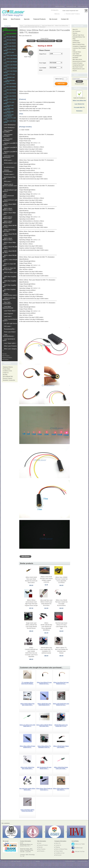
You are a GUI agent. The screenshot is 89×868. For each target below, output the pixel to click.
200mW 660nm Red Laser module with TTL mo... (61, 725)
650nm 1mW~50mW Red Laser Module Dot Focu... (61, 704)
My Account (53, 19)
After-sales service (77, 59)
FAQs (74, 39)
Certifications (76, 41)
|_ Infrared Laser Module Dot (9, 106)
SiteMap (38, 861)
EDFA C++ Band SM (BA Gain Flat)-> (9, 269)
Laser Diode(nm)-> (9, 128)
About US (75, 29)
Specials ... (5, 354)
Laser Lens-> (8, 316)
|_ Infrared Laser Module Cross (9, 112)
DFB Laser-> (8, 181)
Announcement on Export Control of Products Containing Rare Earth (79, 63)
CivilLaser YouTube (78, 852)
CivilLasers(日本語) (71, 6)
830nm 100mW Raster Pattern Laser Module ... (61, 747)
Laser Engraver (8, 314)
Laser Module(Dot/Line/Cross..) (33, 26)
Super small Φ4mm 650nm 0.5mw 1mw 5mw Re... (27, 810)
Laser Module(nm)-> (10, 125)
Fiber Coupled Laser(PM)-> (8, 140)
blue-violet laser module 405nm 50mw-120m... (27, 789)
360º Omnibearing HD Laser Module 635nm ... (44, 768)
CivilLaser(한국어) (82, 6)
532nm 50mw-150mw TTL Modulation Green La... (44, 747)
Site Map (5, 375)
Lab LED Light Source (10, 323)
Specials (27, 19)
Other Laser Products (10, 346)
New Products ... (7, 356)
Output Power (43, 54)
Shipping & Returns (8, 367)
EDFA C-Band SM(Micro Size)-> (8, 209)
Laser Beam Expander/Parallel (8, 307)
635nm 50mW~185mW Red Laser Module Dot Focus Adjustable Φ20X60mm (46, 627)
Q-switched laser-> (10, 167)
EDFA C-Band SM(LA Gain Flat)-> (9, 231)
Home (5, 19)
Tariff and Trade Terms (78, 35)
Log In (62, 14)
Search (76, 75)
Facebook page (77, 848)
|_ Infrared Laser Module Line (9, 109)
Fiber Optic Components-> (7, 303)
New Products (16, 19)
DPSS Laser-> (8, 160)
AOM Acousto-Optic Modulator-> (9, 299)
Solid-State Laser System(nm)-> (8, 157)
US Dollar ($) (54, 10)
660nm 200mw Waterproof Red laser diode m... (61, 789)
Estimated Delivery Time (79, 37)
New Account (84, 14)
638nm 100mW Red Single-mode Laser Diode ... (61, 768)
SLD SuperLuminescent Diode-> (8, 196)
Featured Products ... (8, 358)
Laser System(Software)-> (8, 335)
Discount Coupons (8, 378)
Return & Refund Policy (79, 44)
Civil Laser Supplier (16, 861)
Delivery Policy (76, 43)
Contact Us (6, 373)
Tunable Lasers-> (9, 174)
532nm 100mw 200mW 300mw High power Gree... (44, 725)
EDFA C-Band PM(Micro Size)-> (8, 239)
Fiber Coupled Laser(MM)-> (8, 131)
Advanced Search (79, 84)
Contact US (65, 19)
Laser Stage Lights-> (10, 343)
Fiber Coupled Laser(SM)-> (8, 135)
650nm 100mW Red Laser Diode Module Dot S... (44, 704)
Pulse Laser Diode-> (10, 332)
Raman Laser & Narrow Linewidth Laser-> (10, 186)
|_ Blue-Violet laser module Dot (9, 81)
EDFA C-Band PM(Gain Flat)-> (7, 222)
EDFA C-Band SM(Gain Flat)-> (7, 218)
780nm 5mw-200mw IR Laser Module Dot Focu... (44, 683)
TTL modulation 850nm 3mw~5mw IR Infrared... (27, 683)
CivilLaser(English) (60, 6)
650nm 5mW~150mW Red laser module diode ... (27, 768)
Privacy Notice (6, 369)
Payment (75, 33)
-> (10, 30)
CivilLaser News (77, 52)
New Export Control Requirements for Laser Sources (79, 69)
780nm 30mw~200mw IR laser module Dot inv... (27, 747)
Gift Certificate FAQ (8, 376)
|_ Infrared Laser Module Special (9, 115)
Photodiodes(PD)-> (10, 329)
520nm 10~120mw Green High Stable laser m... (27, 725)
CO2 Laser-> (8, 326)
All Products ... (6, 359)
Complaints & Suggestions (79, 46)
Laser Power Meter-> (10, 311)
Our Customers (77, 31)
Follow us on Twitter (78, 844)
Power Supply (43, 63)
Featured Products (40, 19)
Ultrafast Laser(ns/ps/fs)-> (8, 171)
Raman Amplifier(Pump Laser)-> (10, 294)
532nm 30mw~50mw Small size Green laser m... (44, 789)
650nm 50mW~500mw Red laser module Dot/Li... (27, 704)
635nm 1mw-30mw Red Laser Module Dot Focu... (61, 683)
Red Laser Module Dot (48, 26)
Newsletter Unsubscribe (9, 380)
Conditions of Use (7, 371)
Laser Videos (76, 54)
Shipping (58, 847)
